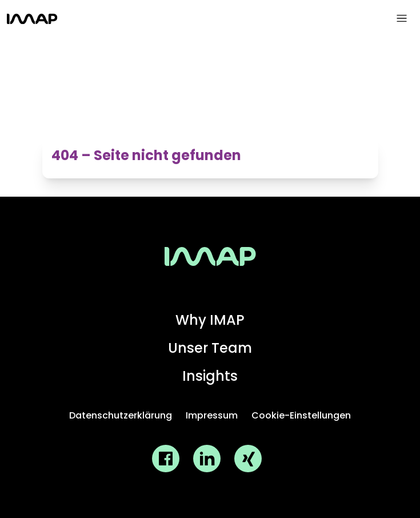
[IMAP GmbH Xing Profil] (248, 459)
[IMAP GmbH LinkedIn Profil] (207, 459)
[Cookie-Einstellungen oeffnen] (301, 416)
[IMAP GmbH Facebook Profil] (166, 459)
